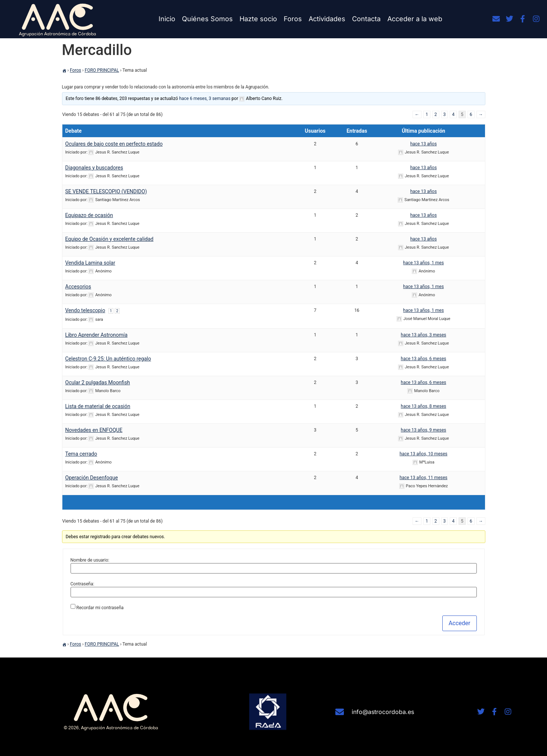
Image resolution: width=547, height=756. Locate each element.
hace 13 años (424, 144)
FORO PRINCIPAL (102, 70)
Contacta (366, 19)
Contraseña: (82, 584)
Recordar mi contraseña (100, 608)
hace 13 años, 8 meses (423, 406)
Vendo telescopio (85, 310)
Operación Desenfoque (92, 478)
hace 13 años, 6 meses (423, 359)
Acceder (460, 623)
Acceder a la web (415, 19)
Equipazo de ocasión (89, 215)
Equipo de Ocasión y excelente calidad (110, 239)
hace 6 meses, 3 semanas (205, 98)
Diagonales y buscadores (94, 168)
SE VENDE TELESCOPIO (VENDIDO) (106, 191)
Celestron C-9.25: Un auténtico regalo (108, 359)
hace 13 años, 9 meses (423, 430)
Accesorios (78, 287)
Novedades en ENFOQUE (94, 430)
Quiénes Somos (207, 19)
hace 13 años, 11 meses (424, 478)
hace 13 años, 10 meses (424, 454)
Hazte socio (258, 19)
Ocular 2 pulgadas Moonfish (98, 382)
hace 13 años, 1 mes (424, 263)
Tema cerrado (81, 454)
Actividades (327, 19)
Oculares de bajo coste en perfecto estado (114, 144)
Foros (293, 19)
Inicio (167, 19)
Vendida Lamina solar (90, 263)
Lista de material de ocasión (98, 406)
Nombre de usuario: (90, 560)
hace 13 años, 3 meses (423, 335)
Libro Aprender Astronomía (97, 335)
